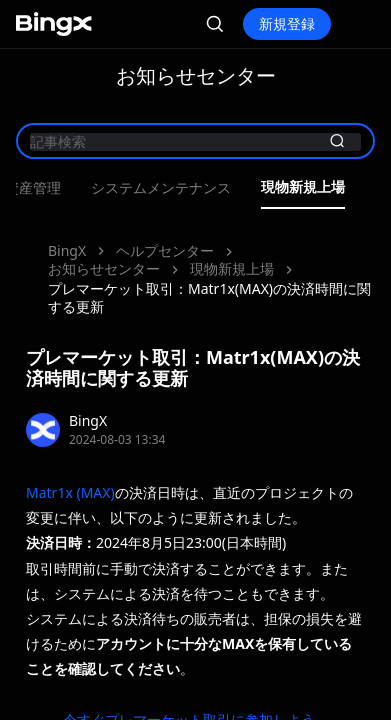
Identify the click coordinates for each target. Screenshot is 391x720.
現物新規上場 (232, 268)
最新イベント (154, 187)
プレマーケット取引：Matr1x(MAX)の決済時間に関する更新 (209, 297)
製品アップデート (282, 187)
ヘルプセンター (165, 250)
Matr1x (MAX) (70, 492)
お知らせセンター (104, 268)
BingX (67, 250)
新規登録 (287, 23)
